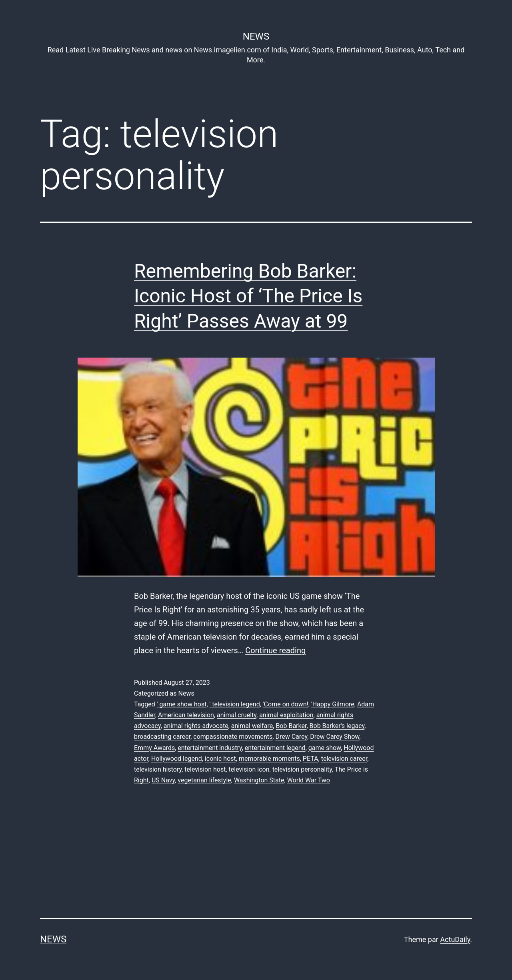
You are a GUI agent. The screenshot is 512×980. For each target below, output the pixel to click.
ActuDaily (455, 939)
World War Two (309, 780)
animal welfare (252, 726)
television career (344, 759)
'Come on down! (286, 704)
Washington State (259, 780)
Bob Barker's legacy (337, 726)
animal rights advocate (196, 726)
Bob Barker (291, 726)
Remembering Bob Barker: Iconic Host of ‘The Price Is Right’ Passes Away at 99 (248, 296)
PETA (311, 759)
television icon (249, 769)
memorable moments (269, 759)
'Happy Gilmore (333, 704)
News (256, 36)
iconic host (220, 759)
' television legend (235, 704)
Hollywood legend (177, 759)
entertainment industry (210, 748)
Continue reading (275, 650)
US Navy (163, 780)
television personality (302, 769)
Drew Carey (291, 737)
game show (325, 748)
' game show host (182, 704)
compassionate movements (233, 737)
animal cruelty (237, 715)
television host (205, 769)
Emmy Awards (154, 748)
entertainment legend (275, 748)
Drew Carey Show (335, 737)
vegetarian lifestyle (204, 780)
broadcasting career (162, 737)
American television (186, 715)
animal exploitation (286, 715)
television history (158, 769)
